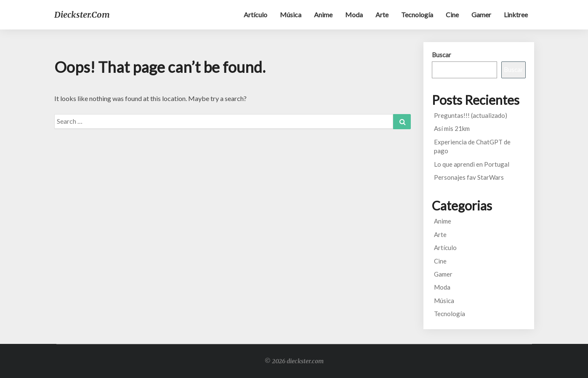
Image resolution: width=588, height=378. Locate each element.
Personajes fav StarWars (469, 177)
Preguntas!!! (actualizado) (471, 115)
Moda (354, 15)
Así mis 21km (452, 128)
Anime (323, 15)
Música (291, 15)
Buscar (442, 55)
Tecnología (417, 15)
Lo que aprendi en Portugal (472, 164)
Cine (452, 15)
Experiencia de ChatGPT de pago (472, 146)
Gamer (481, 15)
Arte (382, 15)
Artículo (255, 15)
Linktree (516, 15)
